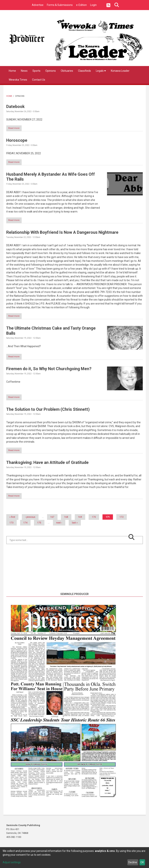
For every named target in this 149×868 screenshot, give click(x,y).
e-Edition (81, 5)
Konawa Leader (120, 71)
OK (142, 862)
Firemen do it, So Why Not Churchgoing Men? (49, 371)
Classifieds (84, 71)
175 (39, 526)
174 (25, 526)
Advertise (38, 5)
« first (12, 520)
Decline (133, 862)
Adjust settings (12, 862)
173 (11, 526)
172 (122, 520)
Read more (16, 129)
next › (59, 526)
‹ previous (30, 520)
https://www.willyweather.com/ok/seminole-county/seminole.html (75, 591)
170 (94, 520)
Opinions (51, 71)
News (24, 71)
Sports (36, 71)
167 (52, 520)
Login (93, 5)
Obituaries (67, 71)
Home (12, 71)
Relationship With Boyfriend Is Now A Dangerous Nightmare (62, 234)
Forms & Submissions (60, 5)
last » (75, 526)
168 (66, 520)
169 (80, 520)
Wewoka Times (18, 80)
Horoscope (17, 141)
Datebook (15, 107)
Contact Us (39, 80)
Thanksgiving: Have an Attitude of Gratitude (47, 465)
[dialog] (74, 858)
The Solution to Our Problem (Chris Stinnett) (48, 412)
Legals (101, 71)
